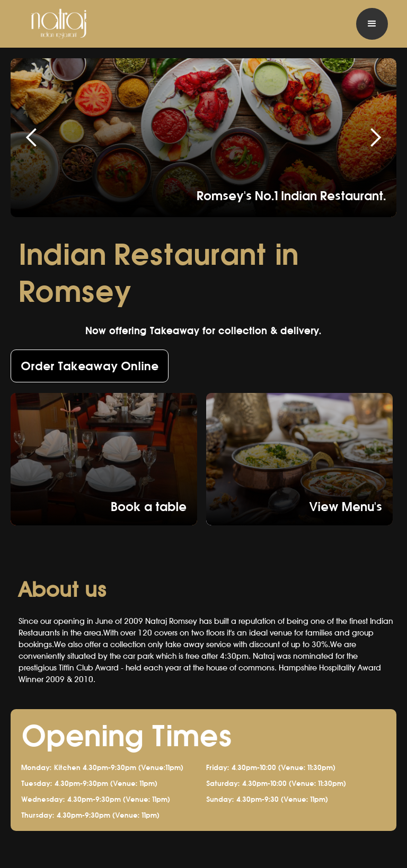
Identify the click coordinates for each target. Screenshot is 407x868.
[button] (372, 24)
